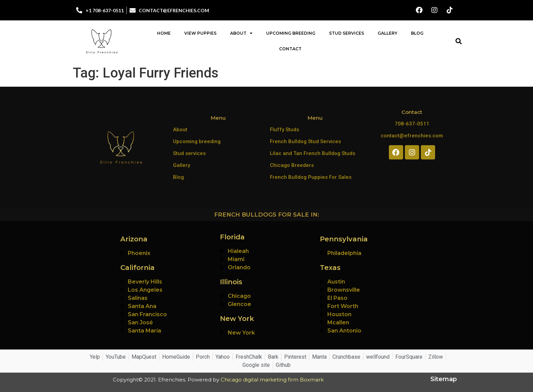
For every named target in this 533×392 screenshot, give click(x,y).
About (241, 33)
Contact (290, 49)
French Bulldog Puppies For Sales (311, 177)
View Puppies (200, 33)
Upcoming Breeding (291, 33)
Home (164, 33)
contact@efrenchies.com (412, 136)
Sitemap (444, 379)
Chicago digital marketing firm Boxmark (272, 380)
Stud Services (347, 33)
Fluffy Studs (285, 130)
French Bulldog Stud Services (305, 141)
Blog (417, 33)
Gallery (388, 33)
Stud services (189, 153)
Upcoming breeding (197, 141)
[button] (458, 41)
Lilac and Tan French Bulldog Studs (313, 153)
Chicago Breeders (292, 165)
